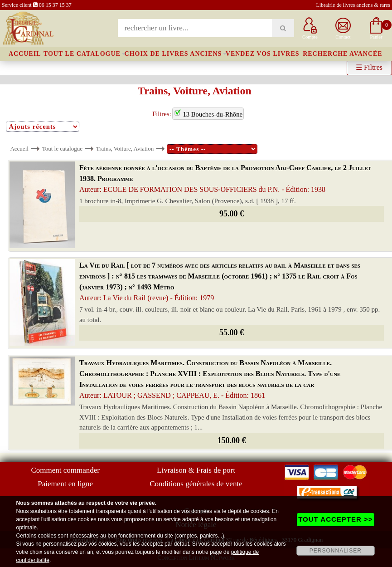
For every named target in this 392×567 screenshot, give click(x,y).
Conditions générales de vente (196, 484)
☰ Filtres (369, 67)
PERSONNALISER (336, 551)
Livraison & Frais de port (196, 470)
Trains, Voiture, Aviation (125, 149)
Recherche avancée (343, 54)
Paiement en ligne (65, 484)
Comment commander (65, 470)
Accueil (25, 54)
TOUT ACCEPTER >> (335, 519)
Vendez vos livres (263, 54)
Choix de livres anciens (173, 54)
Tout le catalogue (82, 54)
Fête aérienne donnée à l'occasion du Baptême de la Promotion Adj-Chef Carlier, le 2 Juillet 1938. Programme (225, 178)
